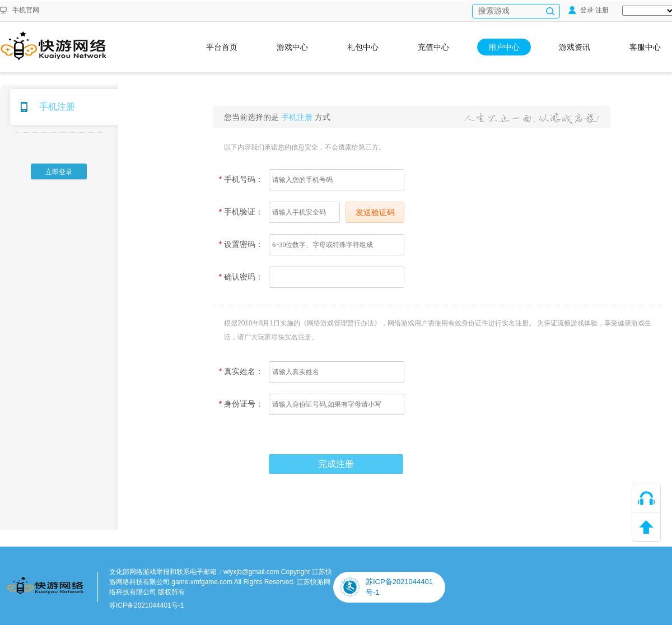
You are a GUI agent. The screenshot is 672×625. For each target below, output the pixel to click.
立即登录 (59, 172)
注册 (602, 10)
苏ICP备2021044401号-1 (146, 605)
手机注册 (57, 107)
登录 (581, 10)
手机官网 (26, 10)
